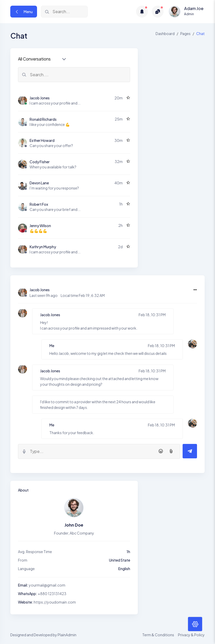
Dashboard (165, 33)
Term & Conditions (158, 635)
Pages (185, 33)
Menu (24, 12)
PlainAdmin (67, 635)
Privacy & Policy (191, 635)
